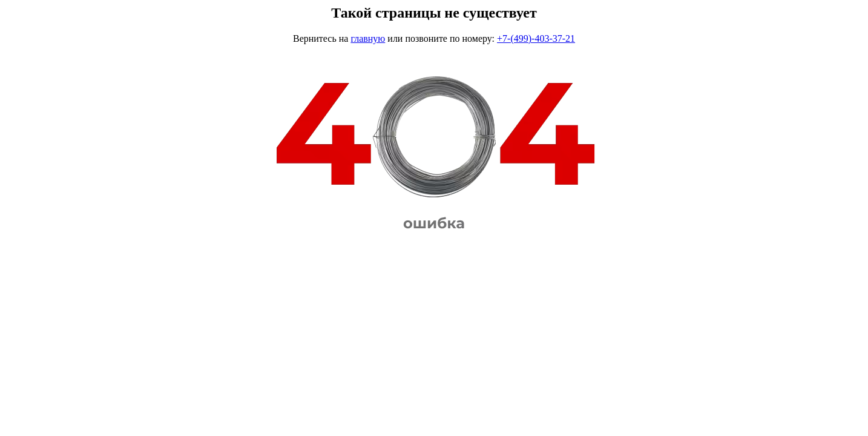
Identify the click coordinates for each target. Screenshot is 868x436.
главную (368, 38)
